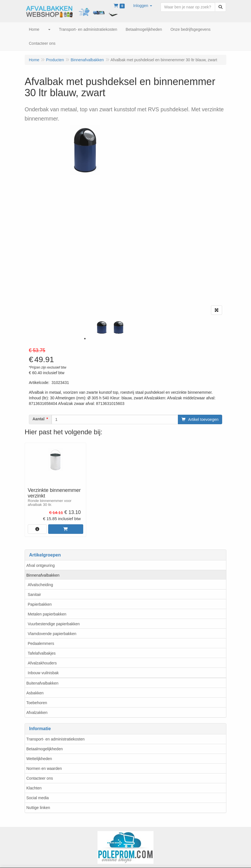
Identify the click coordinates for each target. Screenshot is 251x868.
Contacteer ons (40, 778)
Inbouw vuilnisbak (43, 673)
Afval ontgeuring (40, 565)
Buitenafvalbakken (42, 683)
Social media (38, 798)
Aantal (39, 419)
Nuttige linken (38, 808)
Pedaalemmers (41, 643)
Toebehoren (37, 703)
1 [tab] (85, 339)
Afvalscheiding (40, 585)
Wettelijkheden (39, 759)
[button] (143, 6)
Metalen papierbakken (47, 614)
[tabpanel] (102, 327)
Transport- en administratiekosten (55, 739)
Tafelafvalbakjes (42, 653)
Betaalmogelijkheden (45, 749)
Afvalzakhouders (42, 663)
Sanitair (34, 595)
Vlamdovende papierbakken (52, 634)
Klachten (34, 788)
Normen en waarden (44, 768)
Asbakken (35, 693)
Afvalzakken (37, 713)
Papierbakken (40, 604)
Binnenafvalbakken (43, 575)
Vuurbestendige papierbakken (54, 624)
